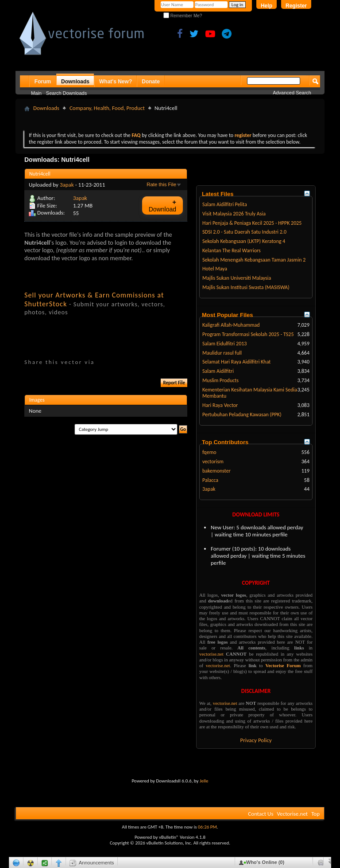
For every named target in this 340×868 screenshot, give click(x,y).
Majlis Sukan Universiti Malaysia (237, 278)
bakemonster (216, 471)
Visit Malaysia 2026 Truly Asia (234, 214)
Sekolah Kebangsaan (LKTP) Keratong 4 (244, 241)
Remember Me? (183, 16)
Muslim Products (220, 380)
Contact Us (261, 814)
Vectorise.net (292, 814)
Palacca (210, 480)
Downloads (75, 82)
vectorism (213, 461)
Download (162, 205)
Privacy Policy (256, 740)
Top (315, 814)
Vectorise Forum (283, 665)
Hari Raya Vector (220, 405)
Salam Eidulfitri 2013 (224, 344)
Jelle (204, 781)
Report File (174, 383)
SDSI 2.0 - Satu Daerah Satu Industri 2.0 (244, 232)
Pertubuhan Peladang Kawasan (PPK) (242, 414)
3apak (67, 185)
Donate (151, 82)
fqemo (209, 452)
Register (296, 6)
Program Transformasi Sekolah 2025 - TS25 (248, 334)
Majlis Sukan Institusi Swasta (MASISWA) (246, 287)
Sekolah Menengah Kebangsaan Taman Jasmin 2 (254, 260)
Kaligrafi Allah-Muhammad (231, 325)
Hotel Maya (215, 269)
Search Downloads (66, 93)
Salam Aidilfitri (218, 371)
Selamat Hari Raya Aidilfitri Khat (236, 362)
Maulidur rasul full (222, 353)
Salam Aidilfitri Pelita (225, 204)
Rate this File (161, 184)
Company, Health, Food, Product (107, 108)
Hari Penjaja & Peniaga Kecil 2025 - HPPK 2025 (252, 223)
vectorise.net (211, 654)
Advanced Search (292, 93)
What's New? (116, 82)
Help (267, 6)
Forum (43, 82)
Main (36, 93)
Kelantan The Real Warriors (232, 250)
